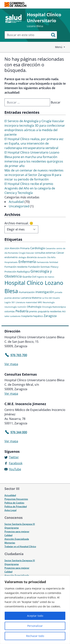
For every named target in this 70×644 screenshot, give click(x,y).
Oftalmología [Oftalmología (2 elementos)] (34, 307)
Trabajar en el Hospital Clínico (20, 546)
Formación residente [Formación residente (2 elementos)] (16, 267)
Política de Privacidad (16, 506)
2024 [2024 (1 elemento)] (7, 248)
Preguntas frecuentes (16, 499)
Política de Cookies (14, 503)
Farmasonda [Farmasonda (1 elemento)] (43, 262)
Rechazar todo (35, 636)
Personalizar (35, 626)
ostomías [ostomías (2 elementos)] (10, 311)
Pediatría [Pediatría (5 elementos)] (22, 311)
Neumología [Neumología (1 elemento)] (49, 302)
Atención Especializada (17, 539)
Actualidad (16, 202)
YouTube (15, 469)
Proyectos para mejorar (17, 531)
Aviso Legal (10, 510)
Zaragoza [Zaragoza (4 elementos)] (50, 316)
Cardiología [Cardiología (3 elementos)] (38, 248)
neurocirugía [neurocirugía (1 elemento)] (11, 307)
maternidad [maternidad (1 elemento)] (31, 302)
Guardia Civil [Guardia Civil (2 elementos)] (29, 277)
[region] (35, 610)
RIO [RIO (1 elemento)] (64, 312)
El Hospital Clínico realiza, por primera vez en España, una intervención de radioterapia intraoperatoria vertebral (34, 143)
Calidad (8, 535)
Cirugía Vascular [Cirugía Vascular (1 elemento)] (26, 253)
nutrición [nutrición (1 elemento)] (22, 307)
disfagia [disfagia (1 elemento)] (22, 257)
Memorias (10, 543)
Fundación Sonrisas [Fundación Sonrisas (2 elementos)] (39, 267)
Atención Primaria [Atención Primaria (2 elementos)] (20, 248)
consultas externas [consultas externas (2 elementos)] (45, 253)
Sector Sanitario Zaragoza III (20, 524)
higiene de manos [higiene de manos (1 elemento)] (46, 277)
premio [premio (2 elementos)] (33, 311)
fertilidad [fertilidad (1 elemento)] (54, 262)
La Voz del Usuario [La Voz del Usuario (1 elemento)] (51, 298)
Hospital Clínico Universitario (44, 17)
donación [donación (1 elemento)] (42, 257)
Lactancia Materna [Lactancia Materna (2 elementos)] (31, 298)
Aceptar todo (35, 616)
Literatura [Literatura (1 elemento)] (20, 302)
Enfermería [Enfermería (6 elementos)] (27, 262)
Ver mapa (11, 364)
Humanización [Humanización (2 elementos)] (27, 292)
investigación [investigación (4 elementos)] (45, 292)
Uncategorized (19, 206)
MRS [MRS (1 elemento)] (40, 302)
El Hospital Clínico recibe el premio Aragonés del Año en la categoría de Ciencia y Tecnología (30, 188)
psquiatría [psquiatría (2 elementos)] (43, 311)
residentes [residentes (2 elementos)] (56, 311)
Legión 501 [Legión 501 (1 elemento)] (10, 302)
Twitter (14, 457)
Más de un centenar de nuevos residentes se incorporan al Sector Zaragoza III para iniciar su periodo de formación (34, 175)
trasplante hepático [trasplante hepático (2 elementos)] (32, 316)
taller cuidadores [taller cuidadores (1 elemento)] (13, 316)
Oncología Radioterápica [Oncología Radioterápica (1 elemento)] (54, 307)
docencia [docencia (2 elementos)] (32, 257)
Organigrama (12, 528)
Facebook (16, 463)
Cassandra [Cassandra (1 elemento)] (50, 248)
